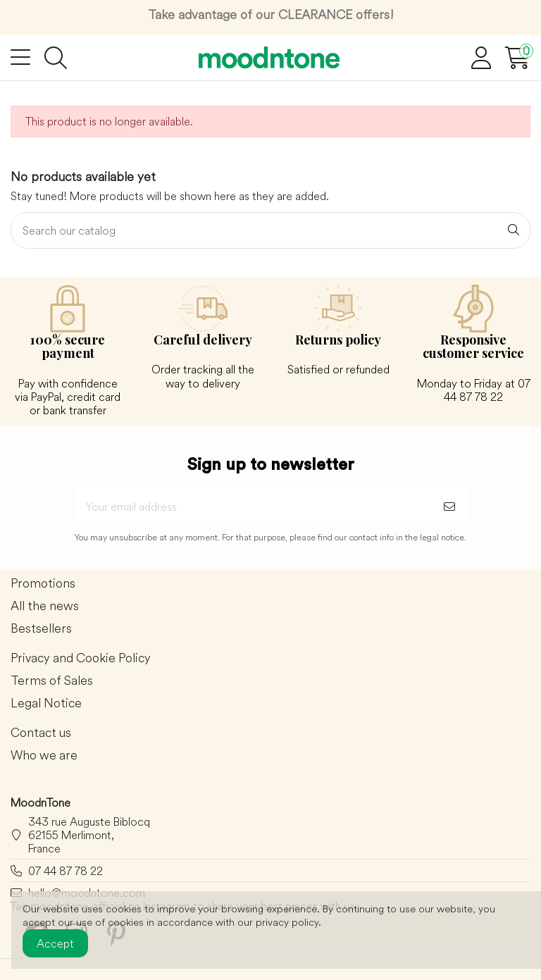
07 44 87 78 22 (66, 871)
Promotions (43, 584)
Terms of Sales (52, 681)
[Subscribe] (449, 507)
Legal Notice (46, 703)
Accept (55, 943)
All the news (45, 606)
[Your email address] (254, 507)
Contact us (41, 733)
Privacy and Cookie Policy (81, 658)
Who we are (44, 756)
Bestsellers (41, 629)
